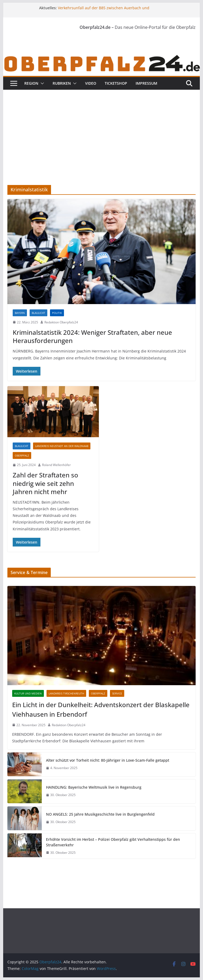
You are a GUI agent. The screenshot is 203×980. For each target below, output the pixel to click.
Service (117, 693)
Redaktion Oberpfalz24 (61, 322)
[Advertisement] (102, 129)
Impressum (146, 83)
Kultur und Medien (28, 693)
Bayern (20, 313)
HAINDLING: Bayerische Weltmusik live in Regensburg (94, 787)
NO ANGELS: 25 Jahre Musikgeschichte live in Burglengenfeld (100, 814)
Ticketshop (116, 83)
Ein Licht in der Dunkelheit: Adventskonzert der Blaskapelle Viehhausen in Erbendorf (101, 709)
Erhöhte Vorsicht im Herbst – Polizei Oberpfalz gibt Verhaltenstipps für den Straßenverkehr (113, 842)
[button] (41, 83)
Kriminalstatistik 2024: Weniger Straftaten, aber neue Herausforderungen (92, 336)
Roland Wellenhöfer (56, 465)
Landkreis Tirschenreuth (66, 693)
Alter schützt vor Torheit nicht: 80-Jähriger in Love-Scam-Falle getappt (108, 760)
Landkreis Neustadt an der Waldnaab (62, 446)
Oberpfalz (22, 455)
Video (91, 83)
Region (31, 83)
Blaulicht (38, 313)
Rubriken (62, 83)
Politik (57, 313)
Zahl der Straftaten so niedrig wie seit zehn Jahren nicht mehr (45, 483)
